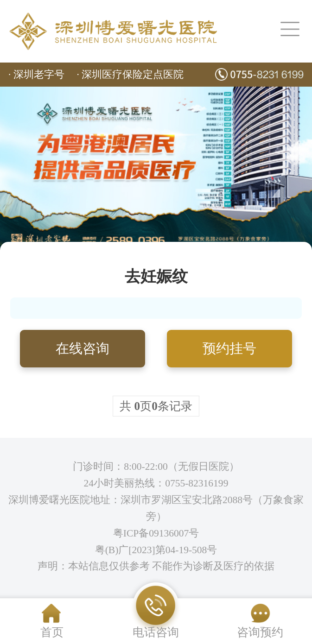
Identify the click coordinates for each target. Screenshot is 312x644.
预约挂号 (229, 348)
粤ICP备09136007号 (156, 533)
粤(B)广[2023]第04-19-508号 (156, 550)
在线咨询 (83, 348)
